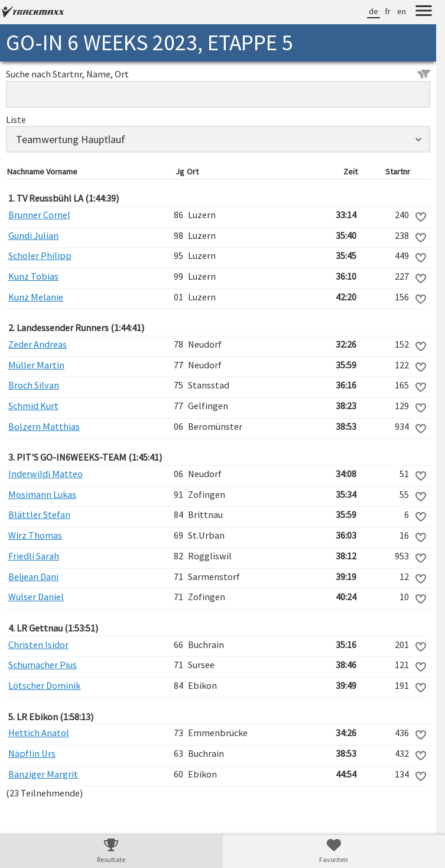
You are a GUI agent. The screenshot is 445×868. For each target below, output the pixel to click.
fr (388, 11)
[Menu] (424, 12)
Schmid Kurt (33, 406)
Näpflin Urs (32, 753)
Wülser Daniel (36, 597)
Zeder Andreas (38, 344)
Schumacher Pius (43, 665)
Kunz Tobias (33, 276)
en (402, 11)
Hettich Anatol (39, 733)
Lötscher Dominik (44, 685)
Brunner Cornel (39, 215)
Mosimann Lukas (42, 494)
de (373, 11)
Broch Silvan (34, 385)
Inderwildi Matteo (46, 474)
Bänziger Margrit (43, 774)
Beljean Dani (33, 576)
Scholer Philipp (40, 255)
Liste (16, 119)
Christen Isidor (38, 644)
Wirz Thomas (35, 535)
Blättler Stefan (39, 514)
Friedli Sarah (34, 556)
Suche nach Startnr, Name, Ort (218, 74)
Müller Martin (36, 365)
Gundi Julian (33, 235)
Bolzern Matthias (44, 426)
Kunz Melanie (36, 297)
